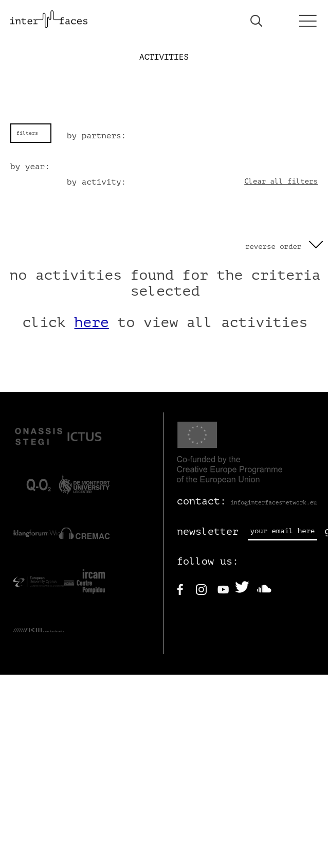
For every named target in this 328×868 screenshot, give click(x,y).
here (92, 322)
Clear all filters (281, 181)
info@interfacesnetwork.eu (274, 503)
